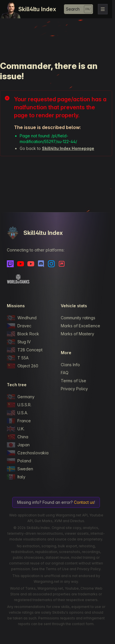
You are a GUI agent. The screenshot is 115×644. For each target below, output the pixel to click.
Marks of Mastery (77, 334)
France (19, 421)
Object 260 (23, 366)
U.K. (16, 429)
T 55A (18, 358)
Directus (77, 521)
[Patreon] (62, 264)
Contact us (84, 502)
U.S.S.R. (19, 405)
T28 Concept (25, 350)
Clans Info (70, 365)
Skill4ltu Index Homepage (68, 148)
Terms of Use (73, 381)
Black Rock (23, 334)
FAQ (65, 373)
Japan (18, 445)
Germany (21, 397)
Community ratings (78, 318)
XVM (58, 521)
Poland (19, 461)
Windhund (22, 318)
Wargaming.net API (72, 515)
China (18, 437)
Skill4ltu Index (37, 9)
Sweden (20, 469)
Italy (16, 477)
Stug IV (19, 342)
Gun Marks (44, 521)
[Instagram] (51, 264)
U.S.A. (17, 413)
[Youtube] (21, 264)
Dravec (19, 326)
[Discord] (41, 264)
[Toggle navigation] (103, 9)
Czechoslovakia (28, 453)
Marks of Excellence (80, 326)
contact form (83, 624)
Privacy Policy (74, 389)
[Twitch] (10, 264)
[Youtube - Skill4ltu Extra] (31, 264)
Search (73, 9)
